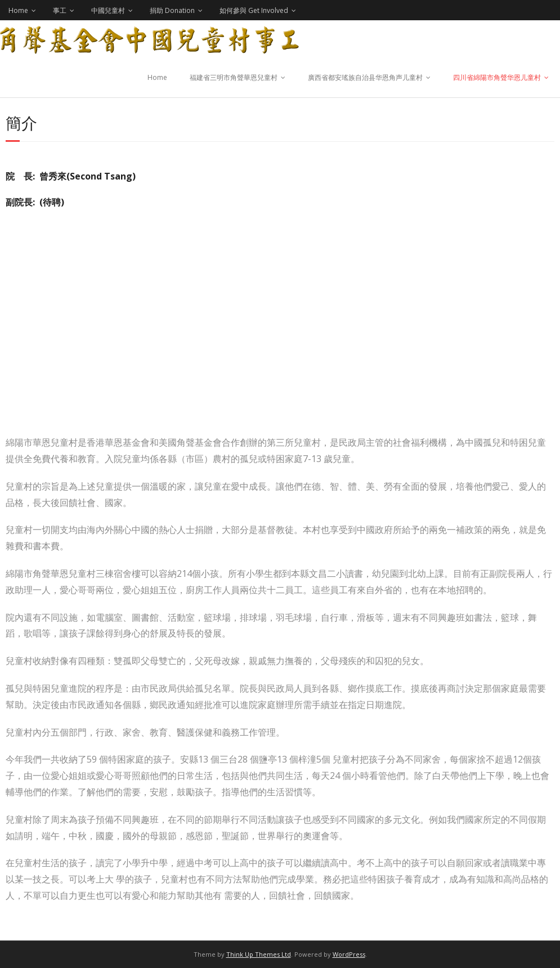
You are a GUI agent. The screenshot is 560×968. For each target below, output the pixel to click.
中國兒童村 (108, 10)
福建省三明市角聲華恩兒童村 (234, 77)
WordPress (349, 954)
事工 (60, 10)
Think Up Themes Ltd (259, 954)
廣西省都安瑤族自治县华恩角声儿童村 (365, 77)
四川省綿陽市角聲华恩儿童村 (497, 77)
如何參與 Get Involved (254, 10)
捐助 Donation (172, 10)
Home (18, 10)
